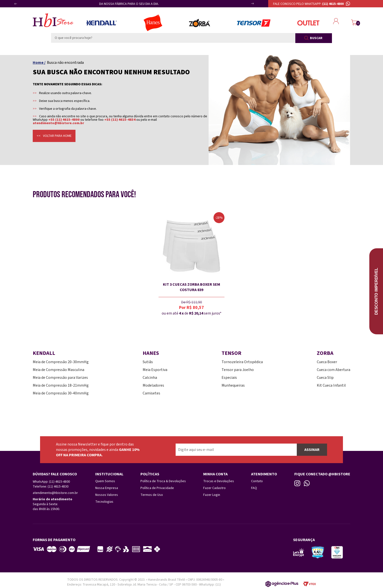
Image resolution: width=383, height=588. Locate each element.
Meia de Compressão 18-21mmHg (61, 385)
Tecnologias (104, 502)
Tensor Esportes (254, 23)
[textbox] (173, 38)
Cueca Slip (325, 378)
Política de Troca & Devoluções (163, 481)
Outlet (308, 23)
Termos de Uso (152, 495)
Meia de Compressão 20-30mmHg (61, 362)
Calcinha (150, 378)
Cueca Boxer (327, 362)
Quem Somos (105, 481)
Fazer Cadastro (214, 488)
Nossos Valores (107, 495)
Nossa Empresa (107, 488)
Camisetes (151, 393)
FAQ (254, 488)
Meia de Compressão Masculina (59, 370)
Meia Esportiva (155, 370)
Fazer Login (212, 495)
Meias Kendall (101, 23)
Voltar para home (57, 136)
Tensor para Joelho (238, 370)
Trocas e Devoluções (219, 481)
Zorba (200, 23)
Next (247, 5)
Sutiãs (148, 362)
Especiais (229, 378)
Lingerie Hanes (153, 23)
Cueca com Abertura (334, 370)
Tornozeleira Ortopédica (242, 362)
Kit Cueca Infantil (331, 385)
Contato (257, 481)
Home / (39, 63)
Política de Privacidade (157, 488)
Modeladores (153, 385)
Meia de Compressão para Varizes (60, 378)
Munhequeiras (233, 385)
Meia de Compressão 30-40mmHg (61, 393)
